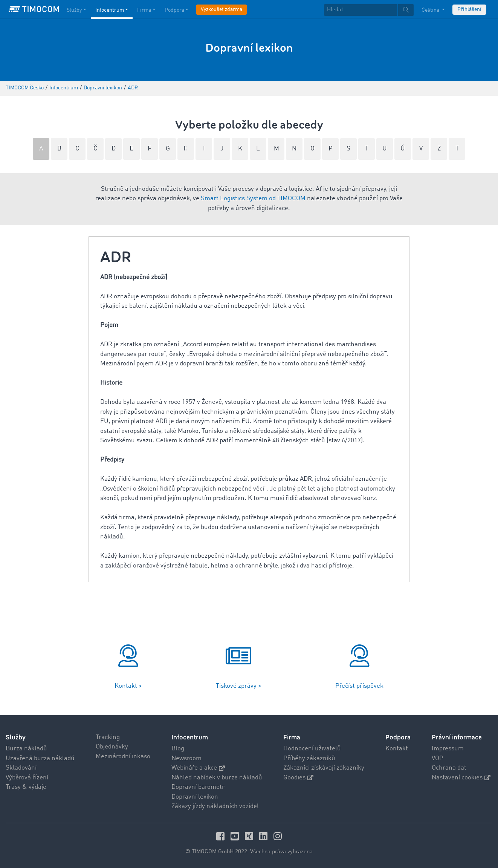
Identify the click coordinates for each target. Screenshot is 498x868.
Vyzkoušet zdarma (222, 9)
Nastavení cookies (461, 778)
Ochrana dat (449, 768)
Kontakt (397, 749)
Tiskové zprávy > (239, 686)
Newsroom (186, 758)
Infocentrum (190, 737)
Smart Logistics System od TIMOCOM (253, 199)
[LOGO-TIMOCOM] (34, 9)
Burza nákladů (26, 749)
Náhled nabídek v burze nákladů (217, 778)
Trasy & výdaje (26, 787)
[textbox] (369, 10)
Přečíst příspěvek (359, 686)
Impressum (448, 749)
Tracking (108, 737)
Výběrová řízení (27, 778)
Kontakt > (128, 686)
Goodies (298, 778)
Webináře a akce (198, 768)
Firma (292, 737)
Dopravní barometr (198, 787)
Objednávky (112, 747)
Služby (16, 737)
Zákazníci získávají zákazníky (324, 768)
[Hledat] (361, 10)
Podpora (398, 737)
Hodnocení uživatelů (312, 749)
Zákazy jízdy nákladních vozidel (215, 806)
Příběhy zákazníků (309, 758)
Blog (178, 749)
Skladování (21, 768)
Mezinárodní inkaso (123, 757)
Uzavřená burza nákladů (40, 758)
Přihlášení (469, 9)
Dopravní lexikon (195, 797)
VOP (438, 758)
